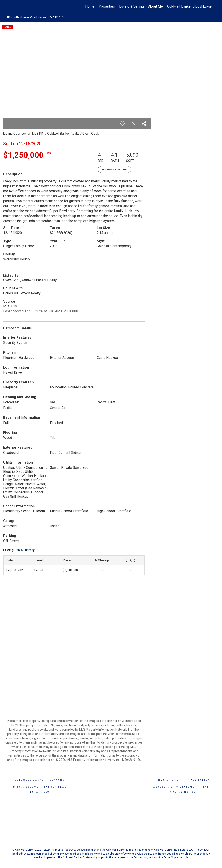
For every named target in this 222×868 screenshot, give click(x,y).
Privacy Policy (196, 780)
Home (90, 6)
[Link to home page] (8, 6)
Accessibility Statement (176, 787)
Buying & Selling (131, 6)
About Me (155, 6)
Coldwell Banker (31, 780)
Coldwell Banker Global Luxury (190, 6)
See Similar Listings (115, 170)
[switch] (122, 124)
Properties (107, 6)
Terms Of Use (166, 780)
